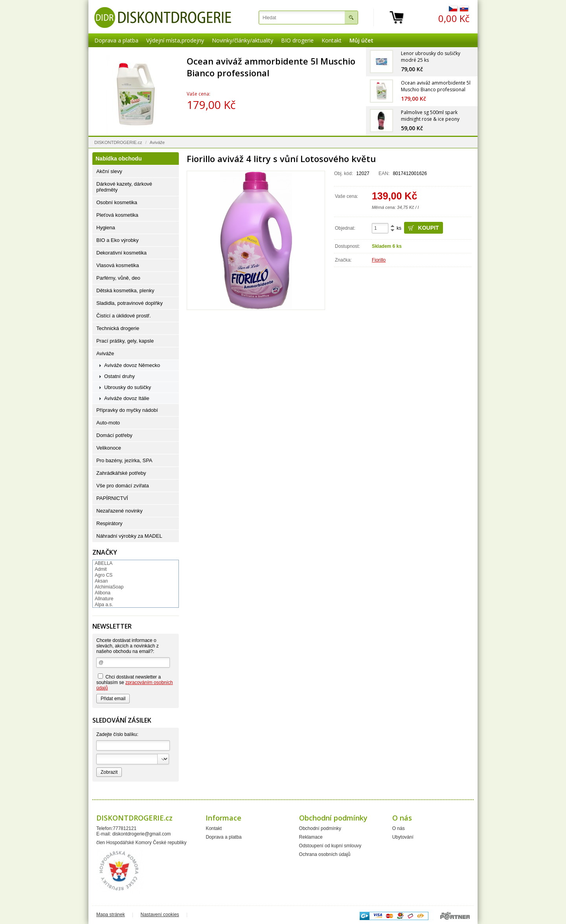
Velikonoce (109, 448)
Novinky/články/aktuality (243, 40)
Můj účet (361, 40)
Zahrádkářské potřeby (121, 473)
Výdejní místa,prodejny (175, 40)
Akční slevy (109, 171)
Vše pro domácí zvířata (123, 486)
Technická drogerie (118, 328)
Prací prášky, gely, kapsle (125, 341)
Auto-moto (108, 423)
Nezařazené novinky (119, 511)
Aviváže (157, 142)
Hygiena (106, 228)
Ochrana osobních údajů (325, 854)
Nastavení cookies (160, 915)
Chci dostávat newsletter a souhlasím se (135, 682)
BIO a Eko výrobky (118, 240)
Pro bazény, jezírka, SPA (124, 460)
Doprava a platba (116, 40)
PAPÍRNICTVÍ (112, 498)
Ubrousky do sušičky (128, 387)
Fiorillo (379, 260)
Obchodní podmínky (320, 828)
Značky (105, 552)
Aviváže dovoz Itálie (127, 398)
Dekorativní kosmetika (121, 253)
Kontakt (332, 40)
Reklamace (311, 837)
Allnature (104, 599)
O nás (399, 828)
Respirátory (109, 523)
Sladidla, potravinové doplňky (130, 303)
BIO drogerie (297, 40)
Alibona (103, 593)
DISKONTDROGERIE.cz (118, 142)
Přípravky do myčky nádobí (127, 410)
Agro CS (104, 575)
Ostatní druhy (119, 376)
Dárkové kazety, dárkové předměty (124, 187)
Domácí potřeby (114, 435)
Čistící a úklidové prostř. (124, 316)
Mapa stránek (111, 915)
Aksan (101, 581)
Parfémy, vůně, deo (118, 278)
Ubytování (403, 837)
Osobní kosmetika (117, 202)
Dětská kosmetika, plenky (125, 290)
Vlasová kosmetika (118, 265)
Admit (101, 569)
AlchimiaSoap (109, 587)
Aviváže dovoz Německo (132, 365)
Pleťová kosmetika (117, 215)
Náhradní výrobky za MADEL (129, 536)
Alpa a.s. (104, 605)
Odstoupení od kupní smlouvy (330, 846)
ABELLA (104, 563)
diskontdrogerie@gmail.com (142, 834)
